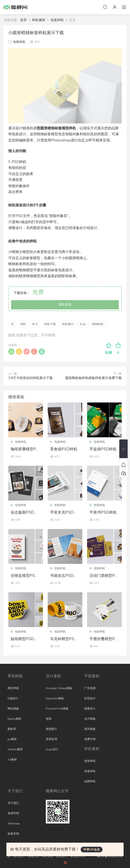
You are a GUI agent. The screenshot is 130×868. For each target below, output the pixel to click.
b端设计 (13, 698)
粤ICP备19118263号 (110, 856)
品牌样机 (90, 781)
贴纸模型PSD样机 (24, 639)
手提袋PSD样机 (103, 449)
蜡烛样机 (98, 324)
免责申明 (13, 813)
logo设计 (52, 749)
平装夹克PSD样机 (64, 513)
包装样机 (19, 42)
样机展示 (68, 324)
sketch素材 (15, 749)
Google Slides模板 (59, 688)
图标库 (12, 729)
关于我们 (13, 803)
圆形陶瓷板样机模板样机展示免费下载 (93, 378)
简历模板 (90, 729)
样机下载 (50, 324)
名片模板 (90, 719)
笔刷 (49, 719)
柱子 (35, 324)
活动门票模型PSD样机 (103, 576)
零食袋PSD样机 (64, 449)
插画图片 (51, 729)
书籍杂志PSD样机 (64, 576)
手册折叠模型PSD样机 (103, 639)
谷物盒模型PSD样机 (24, 576)
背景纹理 (51, 739)
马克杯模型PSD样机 (64, 639)
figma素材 (14, 719)
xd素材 (12, 759)
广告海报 (90, 688)
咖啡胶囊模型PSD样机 (25, 449)
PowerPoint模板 (57, 709)
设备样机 (90, 771)
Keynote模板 (55, 698)
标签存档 (13, 834)
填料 (23, 324)
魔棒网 (15, 7)
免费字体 (90, 739)
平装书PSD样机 (103, 512)
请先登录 (65, 305)
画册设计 (90, 709)
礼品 (83, 324)
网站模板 (13, 709)
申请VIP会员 (92, 850)
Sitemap (14, 823)
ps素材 (12, 739)
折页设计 (90, 698)
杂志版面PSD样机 (24, 513)
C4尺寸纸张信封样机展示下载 (30, 378)
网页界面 (13, 688)
